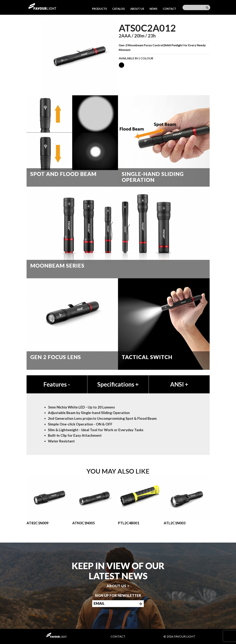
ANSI (179, 384)
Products (99, 9)
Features (57, 384)
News (153, 9)
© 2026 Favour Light (179, 636)
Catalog (119, 9)
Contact (169, 9)
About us (137, 9)
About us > (118, 586)
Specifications (118, 384)
